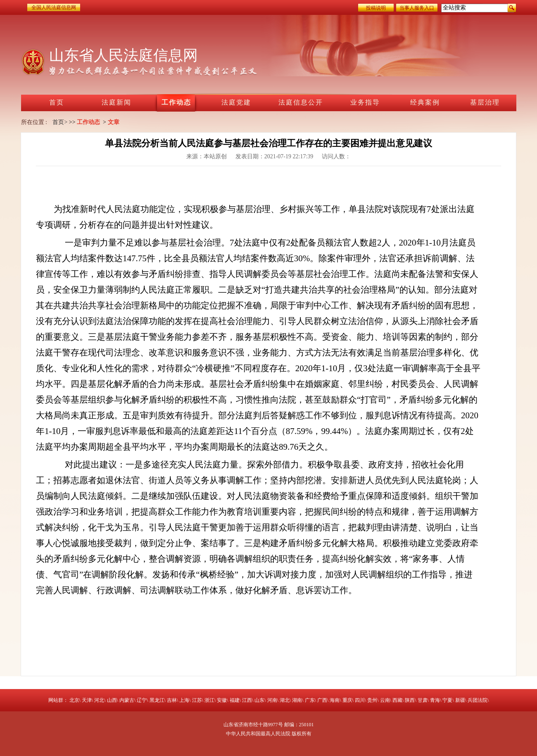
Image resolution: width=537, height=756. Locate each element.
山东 (259, 700)
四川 (360, 700)
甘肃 (423, 700)
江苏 (197, 700)
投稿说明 (376, 8)
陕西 (410, 700)
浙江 (209, 700)
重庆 (347, 700)
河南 (272, 700)
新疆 (460, 700)
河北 (99, 700)
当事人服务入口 (417, 8)
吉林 (172, 700)
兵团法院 (478, 700)
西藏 (397, 700)
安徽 (222, 700)
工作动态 (88, 122)
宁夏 (447, 700)
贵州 (372, 700)
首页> (60, 122)
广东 (310, 700)
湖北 (285, 700)
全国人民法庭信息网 (54, 7)
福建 (235, 700)
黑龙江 (157, 700)
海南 (335, 700)
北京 (74, 700)
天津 (87, 700)
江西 (247, 700)
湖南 (297, 700)
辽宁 (142, 700)
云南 (385, 700)
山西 (112, 700)
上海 (184, 700)
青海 (435, 700)
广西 (322, 700)
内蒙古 (127, 700)
